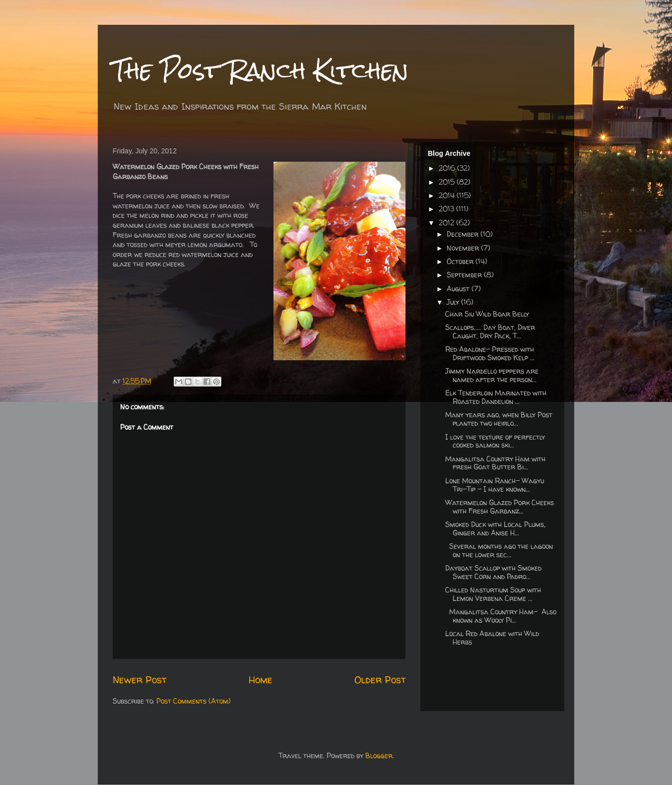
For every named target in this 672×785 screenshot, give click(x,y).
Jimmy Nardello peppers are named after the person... (492, 375)
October (461, 261)
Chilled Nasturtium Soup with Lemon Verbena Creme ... (493, 594)
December (464, 234)
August (459, 289)
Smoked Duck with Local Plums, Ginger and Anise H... (495, 528)
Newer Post (139, 680)
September (465, 275)
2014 (448, 195)
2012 (447, 223)
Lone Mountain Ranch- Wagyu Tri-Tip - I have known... (495, 485)
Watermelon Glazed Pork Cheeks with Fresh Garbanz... (500, 507)
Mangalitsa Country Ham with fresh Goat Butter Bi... (495, 463)
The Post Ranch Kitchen (261, 70)
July (454, 302)
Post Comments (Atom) (194, 701)
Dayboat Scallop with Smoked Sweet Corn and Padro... (493, 572)
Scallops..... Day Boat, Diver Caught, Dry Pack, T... (490, 331)
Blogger (379, 755)
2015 (448, 182)
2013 (447, 209)
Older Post (380, 680)
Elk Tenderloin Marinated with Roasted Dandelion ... (496, 397)
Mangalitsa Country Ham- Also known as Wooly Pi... (501, 616)
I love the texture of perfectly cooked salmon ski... (495, 441)
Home (261, 680)
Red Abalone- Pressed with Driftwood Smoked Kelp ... (490, 353)
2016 (448, 168)
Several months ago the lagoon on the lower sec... (499, 550)
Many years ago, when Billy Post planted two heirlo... (499, 419)
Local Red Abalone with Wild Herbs (492, 638)
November (464, 248)
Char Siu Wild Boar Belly (487, 314)
